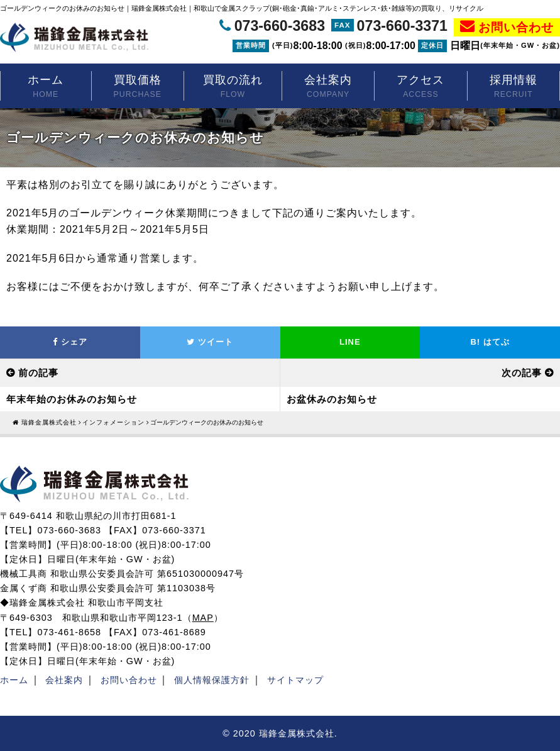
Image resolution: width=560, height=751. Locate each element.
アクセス (420, 87)
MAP (203, 618)
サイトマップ (295, 680)
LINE (350, 342)
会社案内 (328, 87)
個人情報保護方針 (212, 680)
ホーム (46, 87)
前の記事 (38, 373)
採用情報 (513, 87)
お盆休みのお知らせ (332, 399)
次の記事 (522, 373)
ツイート (210, 342)
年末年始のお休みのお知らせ (72, 399)
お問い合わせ (516, 27)
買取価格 (138, 87)
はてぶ (490, 342)
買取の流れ (233, 87)
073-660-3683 (280, 26)
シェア (70, 342)
